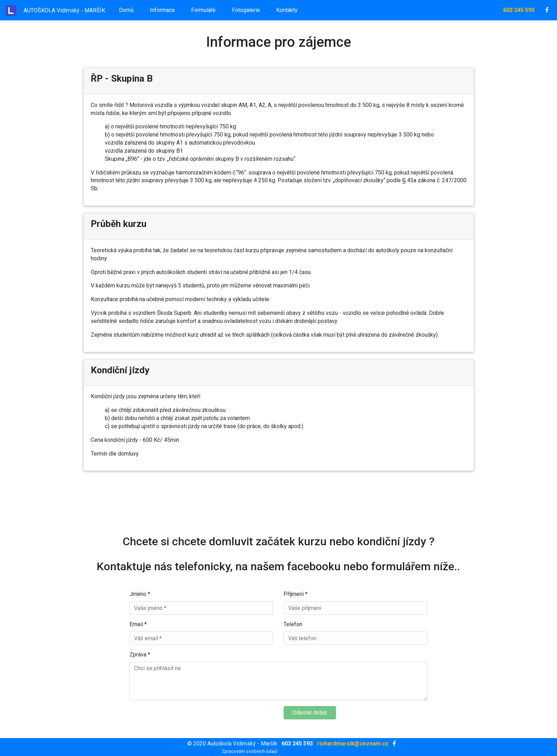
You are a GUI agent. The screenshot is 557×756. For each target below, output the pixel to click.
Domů (126, 10)
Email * (138, 624)
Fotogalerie (246, 10)
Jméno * (140, 594)
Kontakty (287, 10)
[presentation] (183, 720)
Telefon (293, 624)
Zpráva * (140, 655)
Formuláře (203, 10)
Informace (162, 10)
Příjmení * (296, 594)
